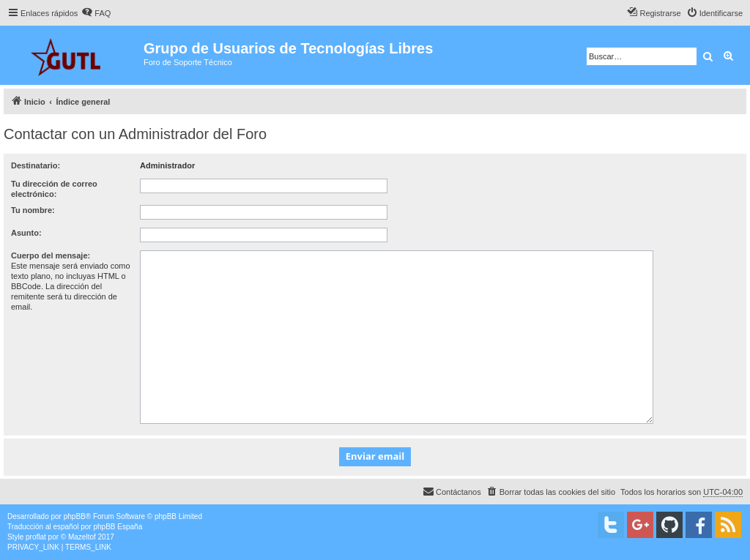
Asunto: (26, 233)
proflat (36, 537)
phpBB (75, 516)
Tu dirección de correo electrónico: (54, 189)
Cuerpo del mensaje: (51, 255)
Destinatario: (36, 165)
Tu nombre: (33, 210)
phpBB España (118, 527)
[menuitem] (96, 13)
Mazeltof (82, 537)
